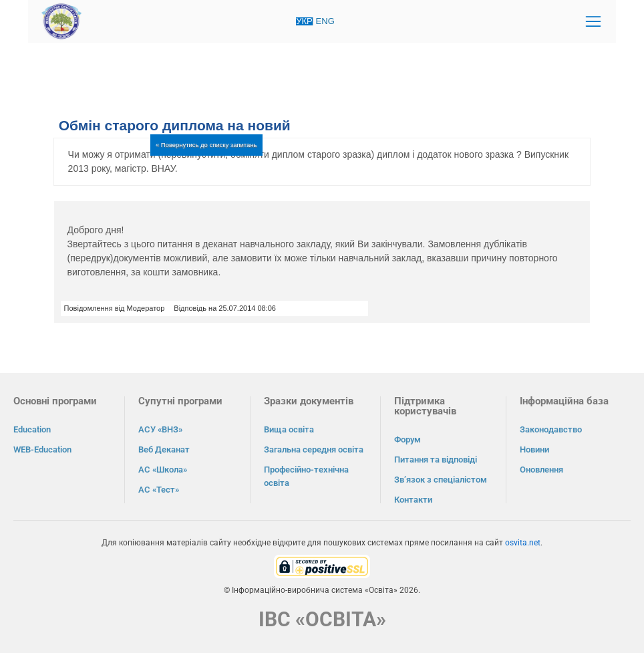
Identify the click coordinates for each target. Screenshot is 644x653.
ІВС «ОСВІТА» (322, 619)
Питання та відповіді (436, 460)
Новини (534, 449)
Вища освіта (289, 429)
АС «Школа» (163, 470)
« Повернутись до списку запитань (206, 145)
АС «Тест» (159, 490)
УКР (304, 21)
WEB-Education (42, 449)
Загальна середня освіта (314, 449)
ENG (325, 21)
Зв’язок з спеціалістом (441, 480)
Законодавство (551, 429)
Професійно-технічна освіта (306, 476)
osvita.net (523, 543)
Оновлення (541, 470)
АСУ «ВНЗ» (160, 429)
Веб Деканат (164, 449)
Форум (408, 439)
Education (32, 429)
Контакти (413, 500)
